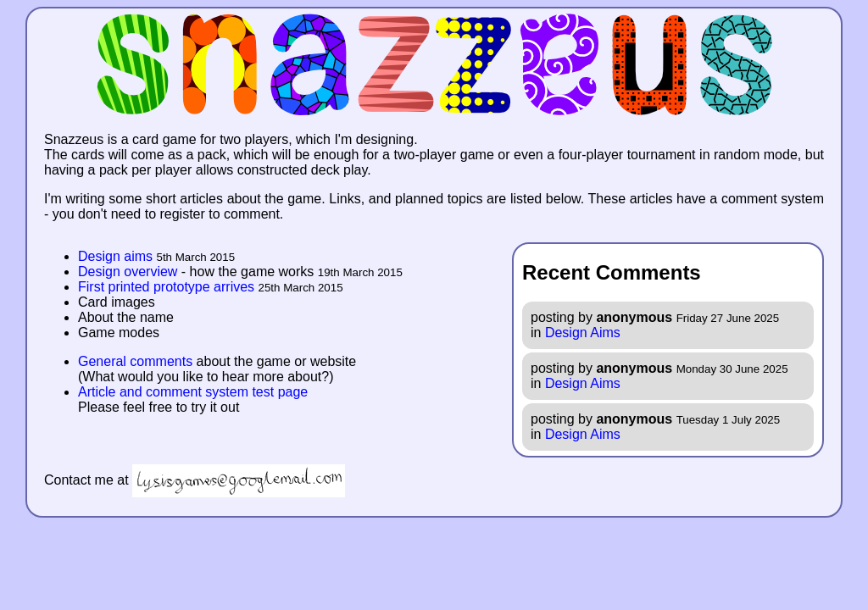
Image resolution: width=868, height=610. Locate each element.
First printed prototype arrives (166, 287)
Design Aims (583, 333)
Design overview (128, 272)
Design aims (115, 256)
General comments (135, 361)
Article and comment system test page (193, 392)
